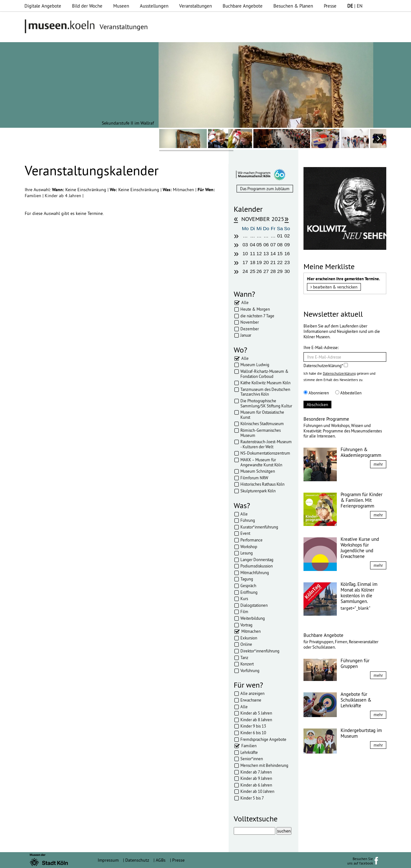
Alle (245, 302)
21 (273, 262)
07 (273, 245)
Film (244, 612)
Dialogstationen (254, 605)
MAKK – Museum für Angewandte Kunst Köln (261, 462)
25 (253, 271)
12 (259, 253)
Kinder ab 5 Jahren (256, 713)
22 (280, 262)
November (250, 322)
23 (287, 262)
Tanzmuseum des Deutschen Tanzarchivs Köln (265, 392)
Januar (246, 335)
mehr (378, 464)
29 (280, 271)
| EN (355, 6)
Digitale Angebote (43, 6)
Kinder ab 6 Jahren (256, 785)
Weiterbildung (253, 618)
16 (287, 253)
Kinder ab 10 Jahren (257, 791)
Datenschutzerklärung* (326, 366)
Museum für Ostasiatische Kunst (262, 415)
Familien (34, 196)
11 (253, 253)
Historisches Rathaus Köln (262, 484)
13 (266, 253)
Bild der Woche (87, 6)
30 (287, 271)
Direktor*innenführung (260, 651)
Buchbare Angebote (243, 6)
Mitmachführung (255, 573)
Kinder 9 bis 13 (253, 726)
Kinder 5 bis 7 (252, 798)
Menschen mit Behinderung (264, 765)
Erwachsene (251, 700)
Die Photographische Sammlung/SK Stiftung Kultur (266, 403)
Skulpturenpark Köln (258, 491)
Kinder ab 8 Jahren (256, 720)
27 (266, 271)
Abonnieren (316, 393)
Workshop (249, 547)
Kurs (244, 599)
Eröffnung (249, 592)
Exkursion (249, 638)
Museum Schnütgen (258, 471)
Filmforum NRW (254, 478)
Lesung (247, 553)
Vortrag (246, 625)
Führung (248, 520)
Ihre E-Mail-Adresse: (321, 347)
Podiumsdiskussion (257, 566)
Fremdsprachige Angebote (263, 739)
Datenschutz (137, 860)
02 (287, 236)
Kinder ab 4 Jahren (64, 196)
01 (280, 236)
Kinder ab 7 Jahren (256, 772)
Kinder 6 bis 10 (253, 733)
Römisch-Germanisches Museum (261, 433)
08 (280, 245)
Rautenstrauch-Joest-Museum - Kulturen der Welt (266, 444)
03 (245, 245)
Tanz (244, 657)
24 (245, 271)
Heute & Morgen (255, 309)
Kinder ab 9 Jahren (256, 778)
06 (266, 245)
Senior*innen (252, 759)
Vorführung (250, 670)
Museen (121, 6)
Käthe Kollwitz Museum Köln (265, 383)
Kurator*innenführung (259, 527)
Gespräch (248, 586)
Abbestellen (348, 393)
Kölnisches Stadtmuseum (262, 424)
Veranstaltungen (196, 6)
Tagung (247, 579)
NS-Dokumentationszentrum (265, 453)
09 (287, 245)
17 (245, 262)
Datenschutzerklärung (339, 373)
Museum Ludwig (255, 365)
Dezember (250, 329)
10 (245, 253)
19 (259, 262)
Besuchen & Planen (293, 6)
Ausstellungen (154, 6)
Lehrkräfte (249, 752)
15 (280, 253)
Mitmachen (184, 190)
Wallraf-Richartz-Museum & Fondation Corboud (264, 374)
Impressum (108, 860)
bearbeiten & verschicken (334, 287)
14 (273, 253)
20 (266, 262)
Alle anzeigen (252, 693)
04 (253, 245)
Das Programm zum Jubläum (265, 189)
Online (246, 644)
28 (273, 271)
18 (253, 262)
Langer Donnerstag (257, 560)
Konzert (247, 664)
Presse (330, 6)
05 (259, 245)
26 (259, 271)
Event (245, 533)
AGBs (161, 860)
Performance (251, 540)
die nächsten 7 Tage (257, 316)
